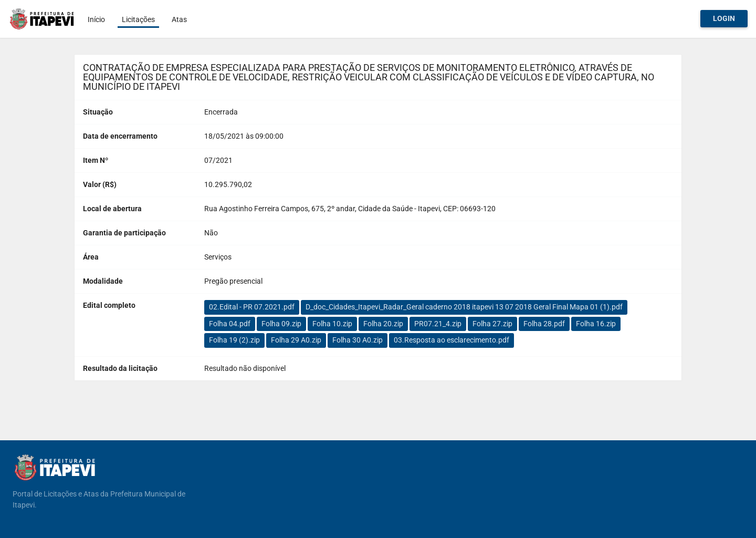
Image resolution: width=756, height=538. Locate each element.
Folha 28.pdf (544, 324)
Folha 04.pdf (230, 324)
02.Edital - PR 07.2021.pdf (252, 307)
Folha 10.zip (332, 324)
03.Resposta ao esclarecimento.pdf (451, 340)
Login (724, 18)
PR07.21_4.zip (438, 324)
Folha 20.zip (383, 324)
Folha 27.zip (492, 324)
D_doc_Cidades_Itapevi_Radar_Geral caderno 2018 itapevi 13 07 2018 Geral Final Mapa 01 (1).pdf (464, 307)
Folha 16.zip (596, 324)
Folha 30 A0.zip (358, 340)
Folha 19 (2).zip (234, 340)
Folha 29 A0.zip (296, 340)
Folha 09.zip (281, 324)
